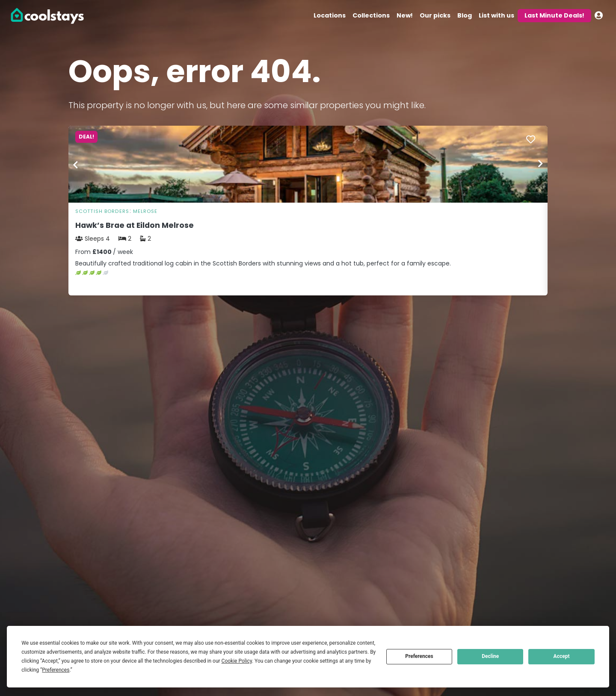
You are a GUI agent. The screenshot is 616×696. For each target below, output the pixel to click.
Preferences (419, 656)
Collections (371, 15)
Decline (490, 656)
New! (405, 15)
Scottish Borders (102, 211)
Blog (465, 15)
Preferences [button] (56, 670)
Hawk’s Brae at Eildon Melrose (135, 225)
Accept (562, 656)
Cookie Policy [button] (237, 661)
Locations (330, 15)
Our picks (435, 15)
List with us (496, 15)
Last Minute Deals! (554, 15)
